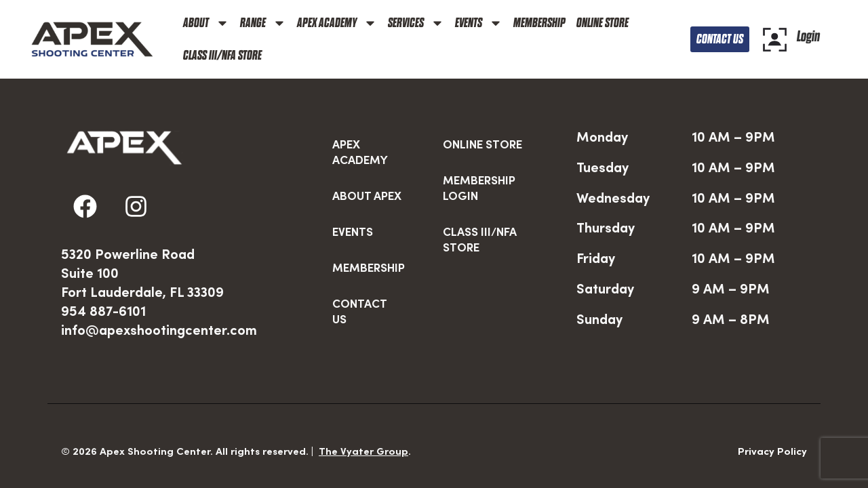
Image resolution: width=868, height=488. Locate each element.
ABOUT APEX (367, 165)
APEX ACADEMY (337, 23)
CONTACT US (359, 281)
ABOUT (206, 23)
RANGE (263, 23)
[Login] (775, 40)
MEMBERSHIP (539, 23)
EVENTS (479, 23)
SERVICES (416, 23)
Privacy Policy (772, 421)
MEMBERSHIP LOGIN (479, 158)
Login (808, 36)
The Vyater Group (363, 421)
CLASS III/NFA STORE (222, 55)
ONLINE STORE (603, 23)
